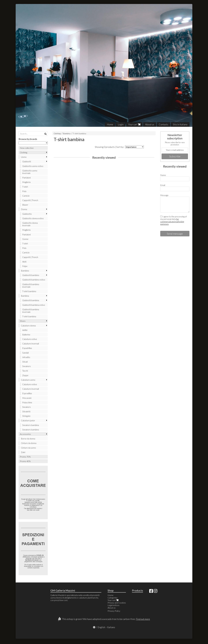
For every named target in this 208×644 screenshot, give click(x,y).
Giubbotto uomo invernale (30, 172)
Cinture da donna (29, 443)
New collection (27, 148)
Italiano (111, 627)
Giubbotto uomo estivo (33, 166)
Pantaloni (26, 178)
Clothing (57, 133)
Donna (24, 209)
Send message (175, 234)
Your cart (134, 124)
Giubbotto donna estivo (33, 218)
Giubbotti (27, 161)
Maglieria (26, 182)
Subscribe (175, 156)
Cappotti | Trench (30, 200)
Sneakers (27, 366)
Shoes (23, 321)
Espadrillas (27, 348)
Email (163, 185)
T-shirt (25, 187)
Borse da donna (28, 439)
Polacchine (27, 402)
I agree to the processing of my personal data (174, 220)
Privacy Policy (114, 611)
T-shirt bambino (29, 291)
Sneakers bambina (31, 425)
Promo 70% (25, 457)
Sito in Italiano (180, 124)
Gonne (25, 239)
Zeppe (25, 375)
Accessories (25, 434)
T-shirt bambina (80, 133)
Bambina (67, 133)
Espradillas (27, 393)
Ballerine (26, 335)
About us (150, 124)
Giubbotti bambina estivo (34, 305)
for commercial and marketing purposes (172, 221)
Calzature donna (28, 326)
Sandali (25, 353)
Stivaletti (26, 411)
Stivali (25, 362)
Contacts (163, 124)
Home (110, 124)
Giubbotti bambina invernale (31, 311)
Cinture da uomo (28, 448)
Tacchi (25, 371)
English (101, 627)
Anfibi (25, 330)
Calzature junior (28, 420)
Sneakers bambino (31, 430)
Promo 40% (25, 461)
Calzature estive (30, 339)
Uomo (24, 157)
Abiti (24, 262)
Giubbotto (27, 214)
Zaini (23, 452)
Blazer (25, 205)
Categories (113, 598)
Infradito (26, 357)
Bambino (25, 271)
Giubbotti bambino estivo (34, 280)
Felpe (25, 266)
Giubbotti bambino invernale (31, 285)
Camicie (26, 196)
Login (121, 124)
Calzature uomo (28, 380)
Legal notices (113, 605)
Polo (24, 191)
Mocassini (27, 398)
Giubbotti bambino (31, 275)
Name (163, 175)
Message (164, 195)
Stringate (26, 416)
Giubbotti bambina (31, 300)
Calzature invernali (31, 344)
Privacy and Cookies (117, 603)
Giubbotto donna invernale (30, 224)
